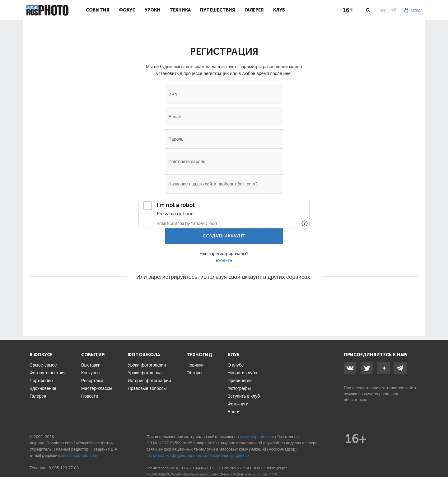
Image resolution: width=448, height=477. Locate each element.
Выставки (91, 365)
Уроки (152, 10)
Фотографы (239, 388)
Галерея (254, 10)
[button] (177, 296)
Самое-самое (43, 365)
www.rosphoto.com (381, 394)
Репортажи (92, 381)
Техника (180, 10)
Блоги (234, 412)
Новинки (195, 365)
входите (224, 260)
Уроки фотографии (147, 365)
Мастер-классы (97, 388)
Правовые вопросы (147, 388)
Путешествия (218, 10)
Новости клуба (243, 373)
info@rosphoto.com (79, 455)
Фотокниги (238, 404)
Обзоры (195, 373)
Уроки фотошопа (145, 373)
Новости (90, 396)
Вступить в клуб (244, 396)
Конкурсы (91, 373)
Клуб (279, 10)
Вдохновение (43, 388)
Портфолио (41, 381)
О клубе (236, 365)
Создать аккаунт (224, 236)
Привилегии (240, 381)
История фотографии (149, 381)
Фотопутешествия (48, 373)
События (98, 10)
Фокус (127, 10)
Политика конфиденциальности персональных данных (198, 455)
